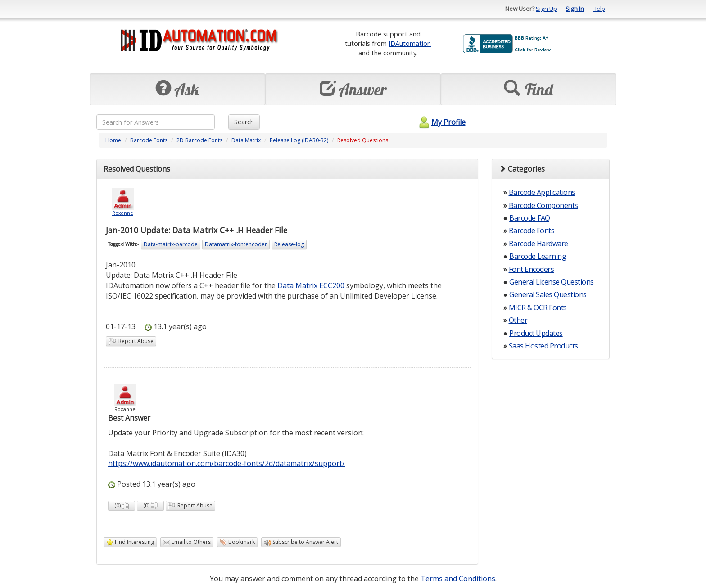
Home (113, 140)
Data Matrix (246, 140)
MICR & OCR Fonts (538, 308)
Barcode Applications (542, 192)
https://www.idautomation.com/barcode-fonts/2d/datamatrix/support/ (226, 463)
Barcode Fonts (149, 140)
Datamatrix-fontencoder (236, 244)
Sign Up (546, 9)
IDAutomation (410, 43)
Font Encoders (532, 269)
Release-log (289, 244)
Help (599, 9)
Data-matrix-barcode (171, 244)
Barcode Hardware (539, 244)
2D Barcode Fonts (199, 140)
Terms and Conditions (458, 579)
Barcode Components (543, 205)
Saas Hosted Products (543, 346)
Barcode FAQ (530, 218)
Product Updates (536, 333)
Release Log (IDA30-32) (299, 140)
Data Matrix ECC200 (311, 285)
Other (518, 320)
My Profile (441, 122)
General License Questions (552, 282)
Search (244, 122)
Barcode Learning (538, 256)
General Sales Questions (548, 294)
